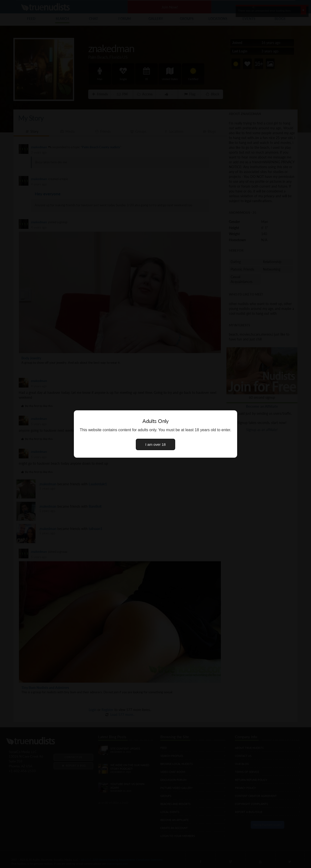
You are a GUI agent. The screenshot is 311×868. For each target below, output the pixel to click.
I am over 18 (155, 444)
